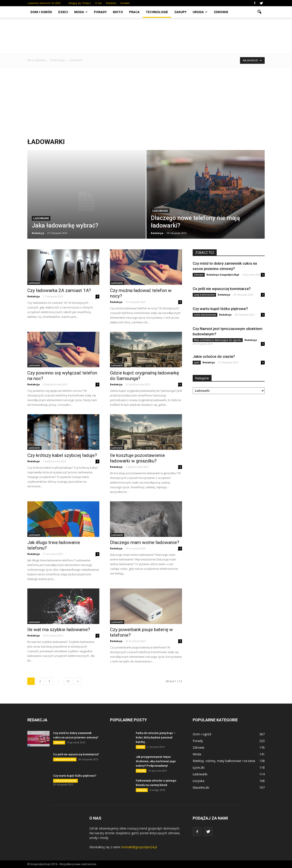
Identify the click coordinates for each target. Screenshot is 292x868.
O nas (98, 3)
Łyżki (197, 362)
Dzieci (63, 12)
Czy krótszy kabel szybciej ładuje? (62, 455)
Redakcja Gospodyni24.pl (223, 275)
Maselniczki (201, 787)
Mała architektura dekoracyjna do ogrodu (218, 340)
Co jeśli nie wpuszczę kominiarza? (222, 289)
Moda (81, 12)
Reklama (111, 3)
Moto (118, 12)
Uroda (200, 12)
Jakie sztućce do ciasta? (214, 356)
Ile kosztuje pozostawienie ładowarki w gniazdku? (137, 458)
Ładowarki (41, 218)
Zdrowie (221, 12)
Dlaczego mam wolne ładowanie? (145, 542)
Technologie (157, 12)
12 (68, 681)
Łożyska (198, 781)
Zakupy (180, 12)
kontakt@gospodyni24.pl (139, 847)
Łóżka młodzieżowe (205, 315)
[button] (259, 12)
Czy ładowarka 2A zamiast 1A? (59, 290)
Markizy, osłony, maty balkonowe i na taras (224, 761)
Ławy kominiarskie (204, 295)
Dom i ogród (41, 12)
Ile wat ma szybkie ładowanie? (59, 630)
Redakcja (38, 233)
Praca (134, 12)
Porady (100, 12)
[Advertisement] (146, 102)
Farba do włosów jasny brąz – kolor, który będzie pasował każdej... (156, 737)
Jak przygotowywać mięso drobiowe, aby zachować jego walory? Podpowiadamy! (156, 761)
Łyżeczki (199, 767)
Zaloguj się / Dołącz (80, 3)
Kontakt (125, 3)
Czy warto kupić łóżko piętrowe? (220, 309)
